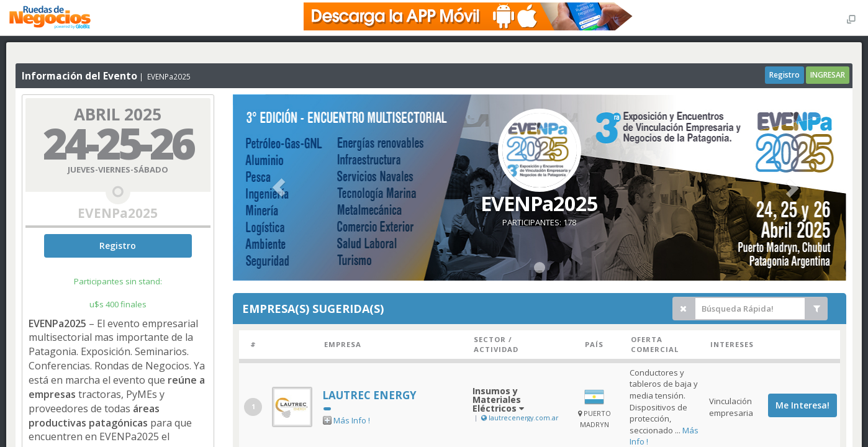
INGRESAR (828, 75)
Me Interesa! (802, 405)
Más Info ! (352, 420)
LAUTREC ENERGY (369, 395)
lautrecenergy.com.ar (519, 418)
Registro (784, 75)
